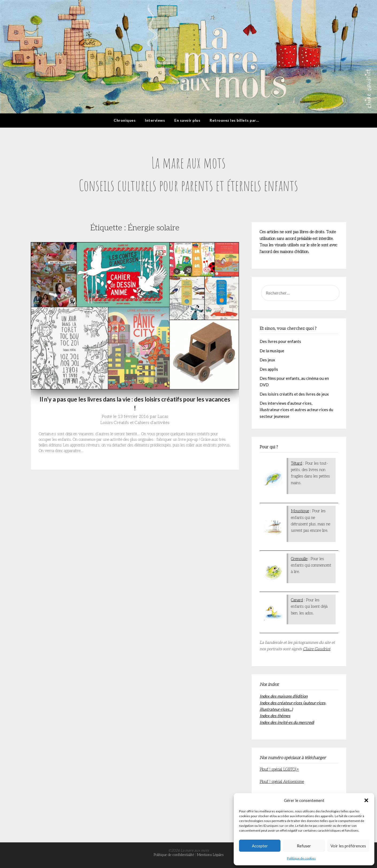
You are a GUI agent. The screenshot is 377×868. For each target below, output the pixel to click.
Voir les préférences (348, 846)
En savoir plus (187, 120)
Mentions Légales (210, 855)
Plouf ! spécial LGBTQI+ (279, 769)
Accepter (260, 846)
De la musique (272, 351)
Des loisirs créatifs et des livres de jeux (294, 394)
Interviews (155, 120)
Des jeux (267, 360)
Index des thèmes (275, 716)
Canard (297, 600)
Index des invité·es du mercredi (287, 722)
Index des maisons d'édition (284, 696)
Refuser (304, 846)
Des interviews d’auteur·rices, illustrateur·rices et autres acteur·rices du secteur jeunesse (296, 410)
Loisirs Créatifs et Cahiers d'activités (135, 423)
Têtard (297, 463)
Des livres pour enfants (280, 341)
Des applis (269, 369)
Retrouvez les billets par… (234, 120)
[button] (366, 800)
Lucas (163, 417)
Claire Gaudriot (317, 649)
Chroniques (125, 120)
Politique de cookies (301, 858)
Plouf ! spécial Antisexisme (282, 782)
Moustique (300, 511)
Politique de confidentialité (174, 855)
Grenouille (299, 559)
